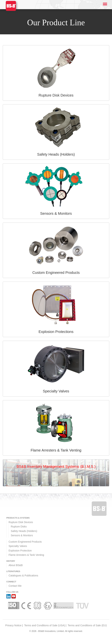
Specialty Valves (18, 546)
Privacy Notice (13, 625)
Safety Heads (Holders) (24, 531)
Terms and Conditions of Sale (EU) (87, 625)
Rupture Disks (19, 527)
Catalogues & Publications (23, 575)
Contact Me (15, 586)
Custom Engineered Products (25, 542)
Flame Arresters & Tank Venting (26, 555)
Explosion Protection (20, 551)
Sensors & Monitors (22, 535)
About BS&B (16, 565)
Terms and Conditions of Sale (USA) (45, 625)
